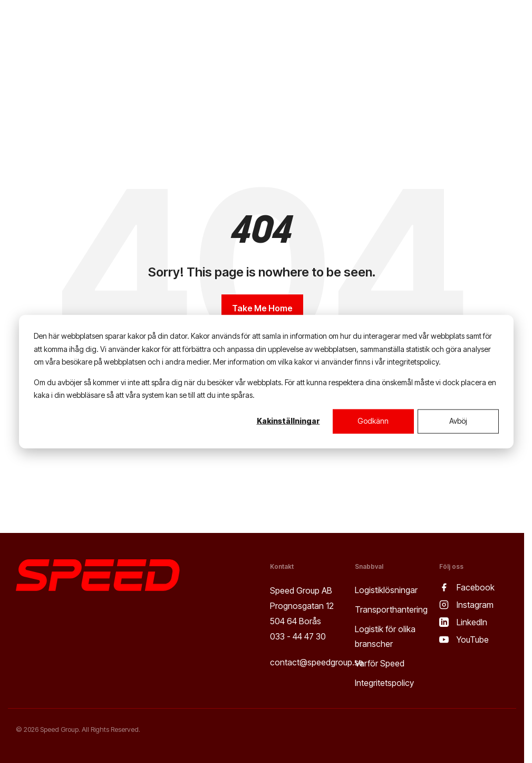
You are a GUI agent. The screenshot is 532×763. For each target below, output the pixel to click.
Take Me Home (262, 308)
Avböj (458, 421)
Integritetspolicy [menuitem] (384, 683)
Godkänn (373, 421)
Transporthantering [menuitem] (391, 609)
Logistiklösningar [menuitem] (386, 590)
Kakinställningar (288, 421)
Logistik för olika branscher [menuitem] (386, 636)
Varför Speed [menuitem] (380, 663)
